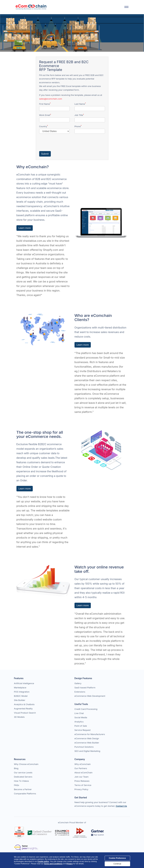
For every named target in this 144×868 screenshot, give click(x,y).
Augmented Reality (23, 709)
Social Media (81, 717)
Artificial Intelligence (24, 683)
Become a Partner (23, 789)
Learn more (25, 228)
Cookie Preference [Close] (117, 858)
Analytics (79, 722)
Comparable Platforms (25, 794)
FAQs (17, 785)
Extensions (80, 692)
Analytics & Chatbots (24, 704)
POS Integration (22, 692)
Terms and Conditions (53, 864)
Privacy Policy (81, 789)
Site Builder (20, 700)
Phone (78, 126)
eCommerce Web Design (87, 738)
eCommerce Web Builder (87, 743)
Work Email (45, 115)
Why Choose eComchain (26, 764)
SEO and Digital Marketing (87, 751)
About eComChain (84, 773)
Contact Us (121, 806)
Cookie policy (43, 861)
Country (44, 126)
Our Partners (81, 768)
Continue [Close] (117, 864)
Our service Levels (23, 773)
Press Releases (82, 781)
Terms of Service (83, 785)
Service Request (83, 730)
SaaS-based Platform (85, 688)
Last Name (80, 104)
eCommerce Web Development (90, 696)
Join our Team (82, 777)
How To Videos (22, 781)
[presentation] (64, 142)
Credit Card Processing (86, 709)
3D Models (19, 717)
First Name (45, 104)
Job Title (79, 115)
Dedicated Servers (23, 777)
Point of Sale (81, 726)
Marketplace (20, 688)
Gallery (78, 683)
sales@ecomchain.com (51, 99)
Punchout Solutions (84, 747)
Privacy (70, 864)
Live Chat (79, 713)
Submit (45, 154)
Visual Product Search (25, 713)
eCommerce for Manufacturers (90, 734)
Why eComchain (83, 764)
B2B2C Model (21, 696)
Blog (16, 768)
